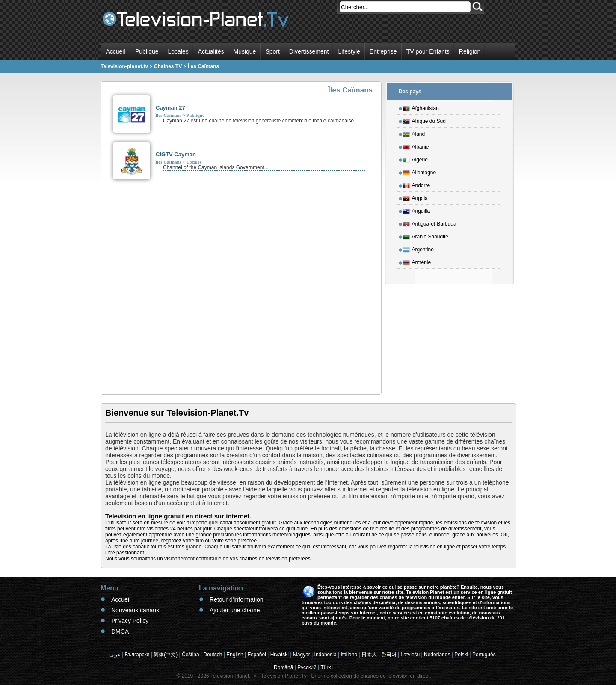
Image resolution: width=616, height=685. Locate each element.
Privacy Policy (130, 621)
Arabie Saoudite (426, 235)
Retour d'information (237, 599)
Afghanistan (421, 107)
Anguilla (417, 210)
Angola (415, 197)
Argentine (418, 248)
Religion (470, 51)
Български (137, 655)
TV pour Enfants (428, 51)
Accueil (115, 51)
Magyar (302, 655)
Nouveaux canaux (135, 610)
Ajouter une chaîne (235, 610)
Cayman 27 (170, 108)
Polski (461, 655)
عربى (115, 655)
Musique (244, 51)
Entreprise (383, 51)
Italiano (349, 655)
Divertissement (309, 51)
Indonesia (326, 655)
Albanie (416, 146)
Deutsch (213, 655)
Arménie (417, 261)
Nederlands (437, 655)
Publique (147, 51)
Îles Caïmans (168, 115)
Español (256, 655)
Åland (414, 133)
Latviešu (410, 655)
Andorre (417, 184)
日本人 (369, 655)
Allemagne (420, 171)
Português (484, 655)
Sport (272, 51)
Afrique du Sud (424, 120)
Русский (307, 667)
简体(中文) (166, 655)
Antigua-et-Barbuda (430, 223)
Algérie (415, 158)
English (235, 655)
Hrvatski (280, 655)
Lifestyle (349, 51)
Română (283, 667)
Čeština (191, 655)
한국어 (389, 655)
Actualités (211, 51)
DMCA (120, 631)
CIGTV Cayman (176, 154)
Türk (326, 667)
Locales (178, 51)
